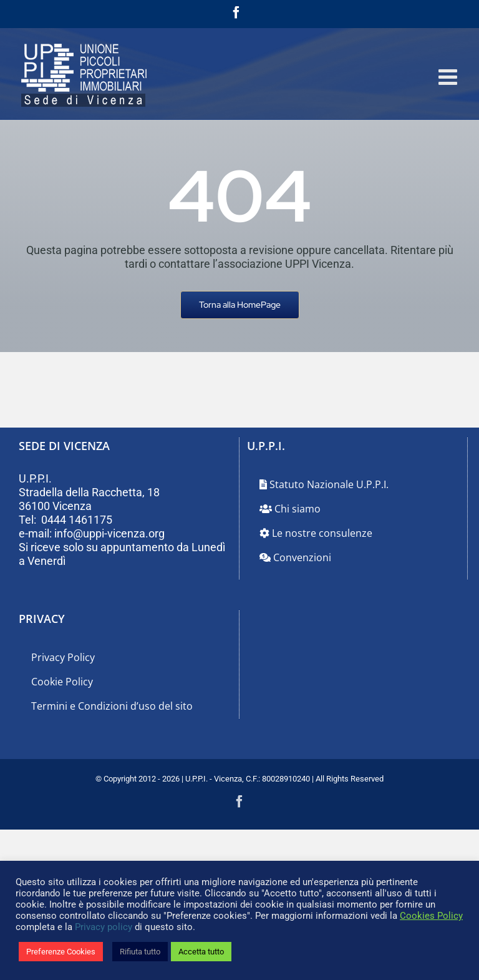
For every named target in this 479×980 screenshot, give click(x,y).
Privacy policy (104, 927)
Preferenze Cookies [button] (61, 952)
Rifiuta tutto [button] (140, 952)
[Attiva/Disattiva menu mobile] (449, 76)
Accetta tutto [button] (201, 952)
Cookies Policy (431, 916)
